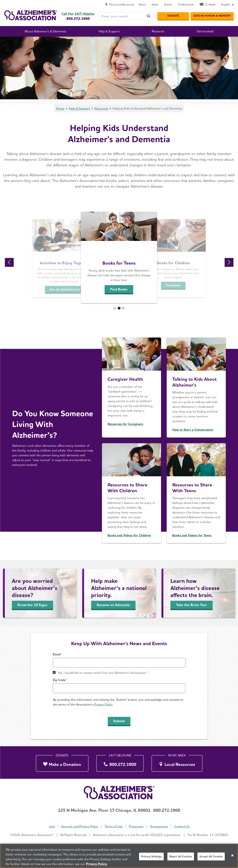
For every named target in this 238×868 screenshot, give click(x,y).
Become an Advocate (113, 605)
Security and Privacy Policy (80, 826)
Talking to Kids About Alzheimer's (194, 382)
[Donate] (173, 16)
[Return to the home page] (31, 15)
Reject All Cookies (181, 856)
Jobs (52, 826)
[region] (119, 856)
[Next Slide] (229, 262)
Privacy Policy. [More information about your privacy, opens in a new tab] (97, 864)
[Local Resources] (177, 763)
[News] (155, 5)
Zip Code (59, 680)
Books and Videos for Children (129, 535)
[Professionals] (186, 5)
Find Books (119, 289)
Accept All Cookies (211, 856)
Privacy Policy (103, 704)
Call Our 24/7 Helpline (78, 14)
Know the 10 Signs (32, 605)
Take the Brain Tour (192, 605)
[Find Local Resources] (120, 5)
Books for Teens (119, 263)
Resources (101, 108)
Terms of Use (114, 826)
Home (60, 108)
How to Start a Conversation (193, 430)
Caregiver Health (125, 379)
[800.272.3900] (120, 763)
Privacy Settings (151, 856)
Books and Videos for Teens (192, 535)
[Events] (168, 5)
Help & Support (79, 108)
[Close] (232, 855)
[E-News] (208, 5)
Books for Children (173, 263)
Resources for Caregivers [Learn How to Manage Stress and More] (125, 424)
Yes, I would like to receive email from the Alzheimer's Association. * (103, 673)
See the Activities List (65, 289)
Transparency (159, 826)
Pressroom (136, 826)
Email (57, 654)
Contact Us (182, 826)
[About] (142, 5)
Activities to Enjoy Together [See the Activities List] (65, 263)
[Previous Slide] (9, 262)
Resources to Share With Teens (192, 488)
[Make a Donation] (62, 763)
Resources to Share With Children (127, 488)
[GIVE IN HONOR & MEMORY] (212, 16)
